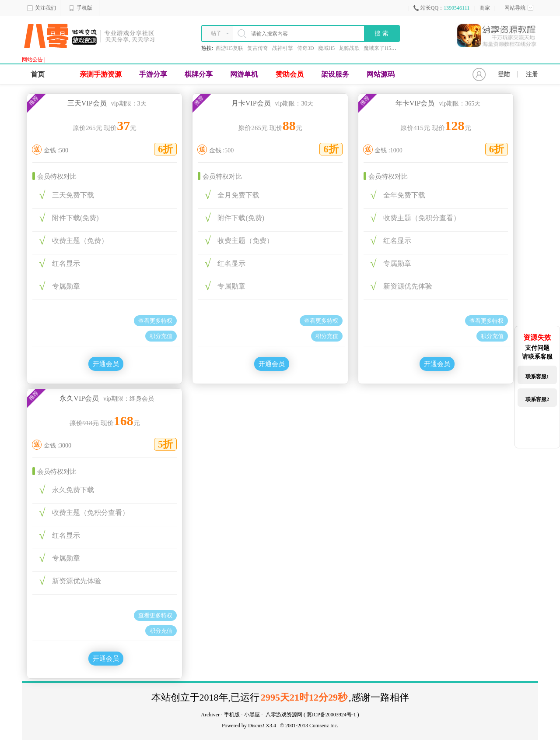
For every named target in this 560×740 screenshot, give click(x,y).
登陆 (504, 74)
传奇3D (306, 48)
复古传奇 (258, 48)
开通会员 (106, 364)
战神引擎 (283, 48)
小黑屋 (252, 715)
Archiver (210, 715)
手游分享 (153, 74)
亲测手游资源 (101, 74)
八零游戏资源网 (284, 715)
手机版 (80, 8)
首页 (38, 74)
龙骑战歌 (349, 48)
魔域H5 (327, 48)
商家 (485, 8)
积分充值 (161, 336)
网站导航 (519, 8)
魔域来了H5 (377, 48)
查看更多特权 (155, 321)
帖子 (216, 33)
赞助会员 (290, 74)
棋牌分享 (199, 74)
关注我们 (42, 8)
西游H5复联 (229, 48)
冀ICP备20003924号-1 (331, 715)
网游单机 (244, 74)
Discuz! (256, 726)
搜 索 (381, 33)
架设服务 (335, 74)
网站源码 (381, 74)
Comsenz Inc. (324, 726)
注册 (532, 74)
